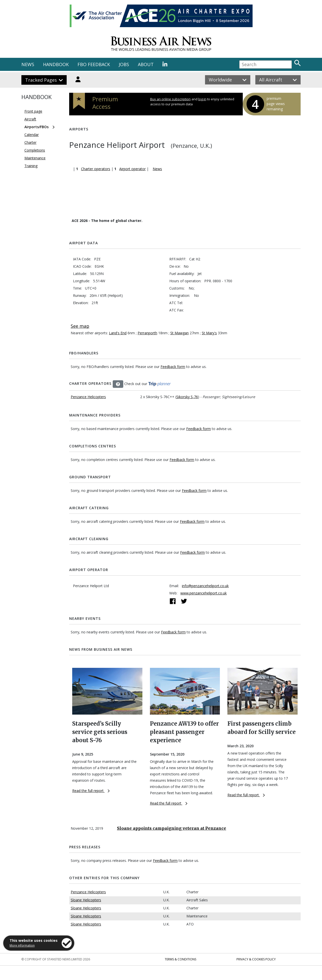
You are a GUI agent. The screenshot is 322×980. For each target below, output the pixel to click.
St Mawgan (179, 333)
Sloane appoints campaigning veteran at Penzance (172, 828)
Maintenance (35, 158)
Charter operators (96, 169)
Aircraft (30, 119)
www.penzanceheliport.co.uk (204, 593)
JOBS (124, 64)
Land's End (118, 333)
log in (202, 99)
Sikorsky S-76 (187, 397)
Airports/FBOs (36, 127)
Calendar (32, 135)
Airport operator (132, 169)
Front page (33, 111)
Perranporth (147, 333)
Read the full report (91, 791)
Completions (35, 150)
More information (22, 945)
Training (31, 166)
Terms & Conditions (180, 959)
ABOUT (146, 64)
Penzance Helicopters (88, 397)
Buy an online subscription (170, 99)
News (157, 169)
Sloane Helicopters (86, 900)
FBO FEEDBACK (94, 64)
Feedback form (173, 367)
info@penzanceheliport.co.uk (205, 586)
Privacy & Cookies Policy (256, 959)
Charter (30, 142)
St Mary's (209, 333)
